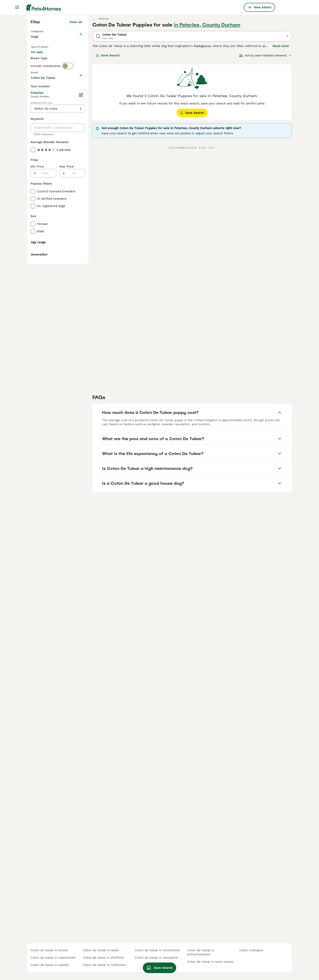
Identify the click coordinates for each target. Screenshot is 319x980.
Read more (281, 119)
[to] (75, 356)
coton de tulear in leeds (101, 950)
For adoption (64, 133)
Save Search (108, 129)
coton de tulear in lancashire (156, 958)
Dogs (35, 114)
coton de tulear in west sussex (210, 962)
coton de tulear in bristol (49, 950)
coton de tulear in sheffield (103, 958)
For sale (40, 133)
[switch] (68, 158)
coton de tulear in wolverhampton (201, 952)
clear (78, 167)
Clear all (76, 95)
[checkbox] (33, 186)
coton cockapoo (251, 950)
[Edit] (81, 278)
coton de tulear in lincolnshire (157, 950)
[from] (46, 356)
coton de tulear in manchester (53, 958)
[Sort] (265, 129)
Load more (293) (70, 260)
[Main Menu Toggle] (17, 7)
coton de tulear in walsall (50, 965)
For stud (40, 143)
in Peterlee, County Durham (207, 98)
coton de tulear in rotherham (104, 965)
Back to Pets (41, 104)
